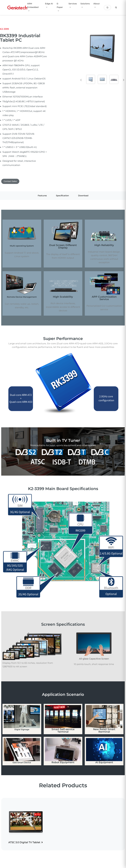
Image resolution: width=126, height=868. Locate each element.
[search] (116, 8)
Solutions (85, 5)
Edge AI (49, 5)
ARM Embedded (33, 7)
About (97, 5)
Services (73, 5)
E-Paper (60, 7)
